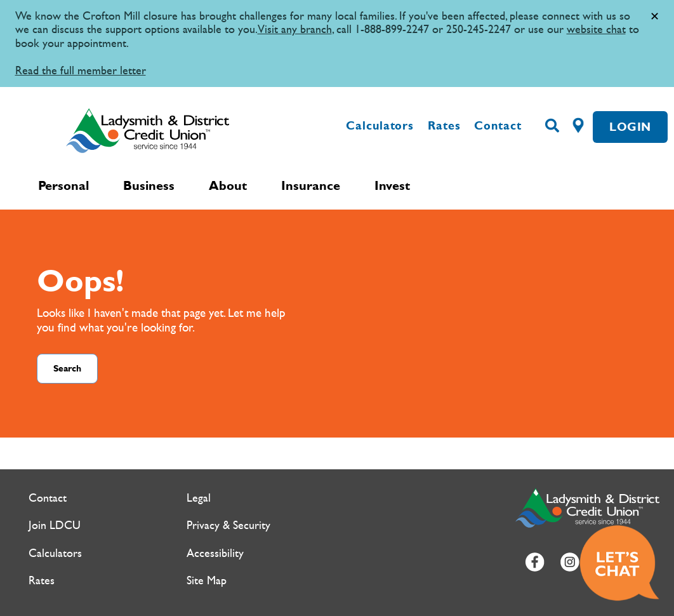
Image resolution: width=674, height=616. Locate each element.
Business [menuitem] (149, 185)
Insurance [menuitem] (311, 185)
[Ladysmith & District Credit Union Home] (169, 130)
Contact (498, 126)
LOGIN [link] (630, 127)
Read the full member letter (81, 71)
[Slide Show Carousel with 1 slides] (337, 44)
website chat (596, 30)
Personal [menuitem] (63, 185)
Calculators (380, 126)
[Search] (552, 126)
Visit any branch (295, 30)
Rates (444, 126)
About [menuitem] (228, 185)
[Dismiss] (655, 17)
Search (67, 369)
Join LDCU (55, 526)
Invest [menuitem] (392, 185)
